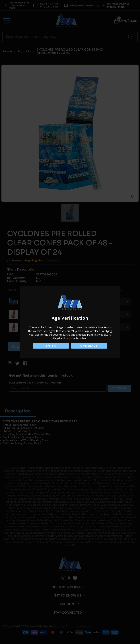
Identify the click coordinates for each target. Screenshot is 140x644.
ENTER (51, 346)
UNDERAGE (89, 346)
